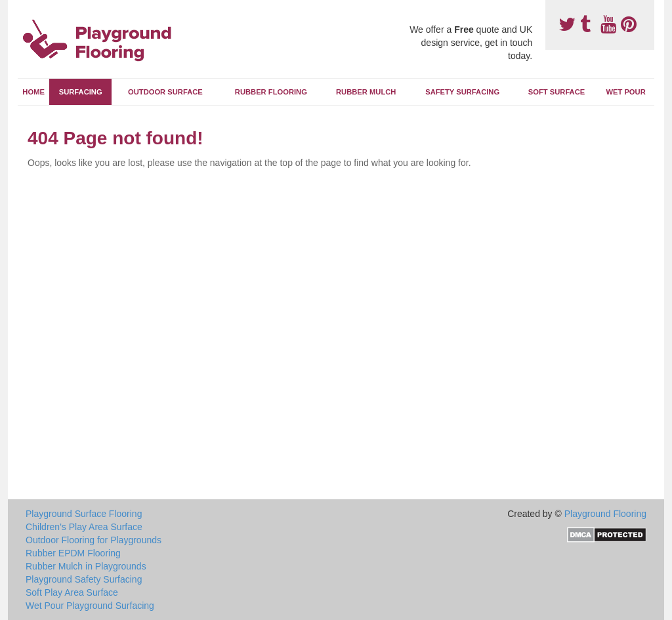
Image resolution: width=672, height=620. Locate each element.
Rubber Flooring (271, 92)
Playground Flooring (605, 514)
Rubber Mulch (366, 92)
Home (33, 92)
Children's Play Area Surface (84, 527)
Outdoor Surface (165, 92)
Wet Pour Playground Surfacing (90, 606)
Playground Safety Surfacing (84, 579)
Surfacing (81, 92)
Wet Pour (625, 92)
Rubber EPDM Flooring (73, 553)
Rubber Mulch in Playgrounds (86, 566)
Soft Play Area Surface (72, 592)
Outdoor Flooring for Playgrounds (94, 540)
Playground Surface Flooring (84, 514)
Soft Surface (556, 92)
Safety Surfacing (462, 92)
